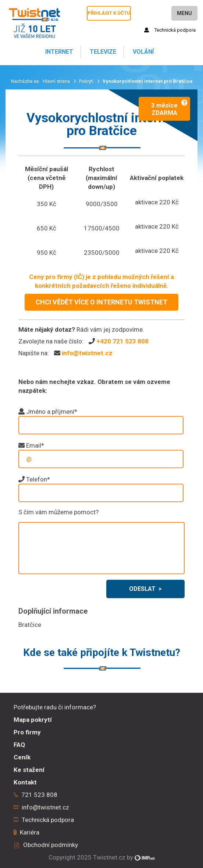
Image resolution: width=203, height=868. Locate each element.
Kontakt (25, 782)
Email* (35, 445)
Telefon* (38, 479)
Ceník (22, 757)
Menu (184, 13)
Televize (102, 52)
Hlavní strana (57, 81)
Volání (143, 52)
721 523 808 (39, 795)
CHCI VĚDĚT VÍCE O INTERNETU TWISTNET (101, 302)
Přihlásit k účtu (109, 13)
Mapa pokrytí (33, 720)
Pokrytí (87, 81)
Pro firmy (27, 732)
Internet (58, 52)
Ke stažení (29, 770)
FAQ (19, 745)
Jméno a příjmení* (52, 412)
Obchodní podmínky (51, 845)
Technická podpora (170, 30)
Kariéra (30, 832)
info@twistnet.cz (87, 353)
